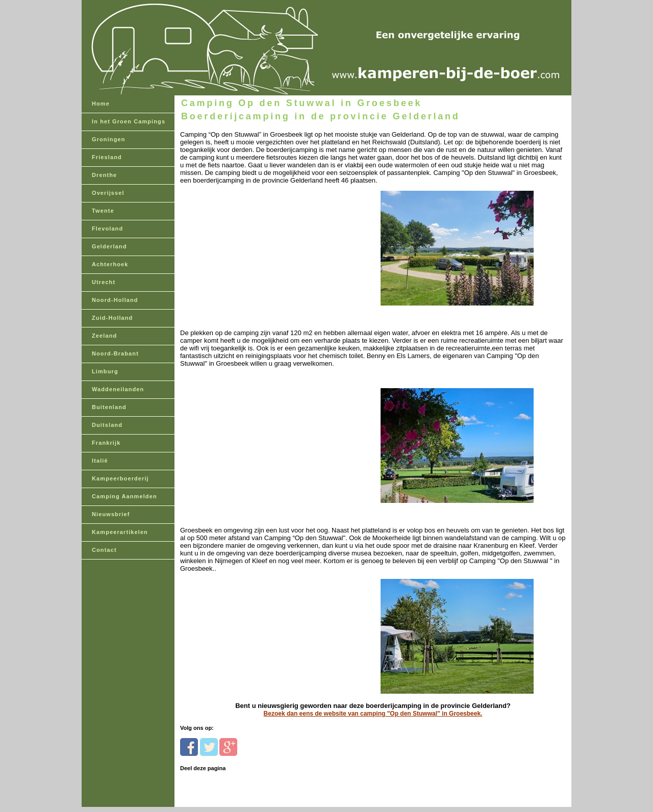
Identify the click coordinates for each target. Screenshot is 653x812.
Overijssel (108, 193)
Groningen (109, 139)
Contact (104, 550)
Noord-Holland (115, 300)
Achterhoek (110, 264)
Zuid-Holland (112, 318)
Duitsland (107, 425)
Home (101, 104)
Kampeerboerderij (120, 478)
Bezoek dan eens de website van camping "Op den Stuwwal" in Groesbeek (372, 714)
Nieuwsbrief (111, 514)
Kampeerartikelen (120, 532)
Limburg (105, 371)
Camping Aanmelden (124, 496)
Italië (100, 461)
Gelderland (109, 246)
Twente (103, 211)
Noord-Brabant (115, 353)
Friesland (107, 157)
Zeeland (104, 336)
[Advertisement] (250, 248)
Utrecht (104, 282)
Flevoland (107, 229)
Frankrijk (106, 443)
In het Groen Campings (129, 121)
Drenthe (104, 175)
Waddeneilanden (118, 389)
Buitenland (109, 407)
